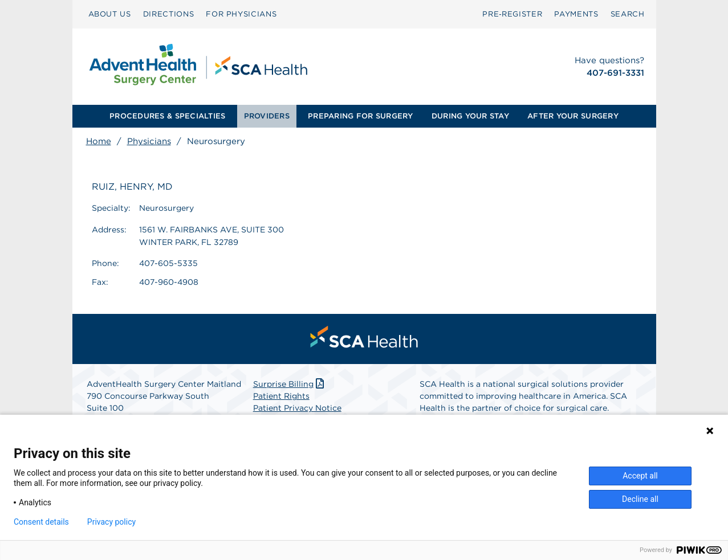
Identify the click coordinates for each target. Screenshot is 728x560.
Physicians (149, 141)
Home (99, 141)
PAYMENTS (576, 14)
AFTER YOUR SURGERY (573, 116)
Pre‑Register (512, 14)
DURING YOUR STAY (470, 116)
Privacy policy (111, 522)
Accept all (640, 476)
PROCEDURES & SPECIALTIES (167, 116)
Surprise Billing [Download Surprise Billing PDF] (290, 384)
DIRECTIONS (169, 14)
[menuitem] (110, 14)
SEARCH (628, 14)
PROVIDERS (267, 116)
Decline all (640, 499)
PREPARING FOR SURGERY (360, 116)
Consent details (41, 522)
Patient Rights (281, 396)
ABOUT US (110, 14)
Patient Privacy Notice (297, 408)
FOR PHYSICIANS (241, 14)
